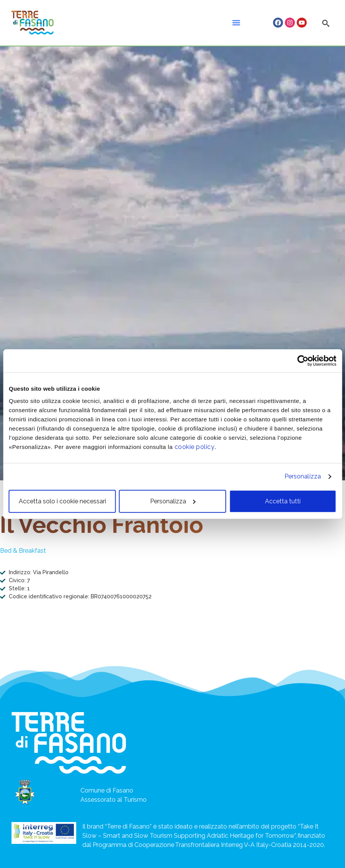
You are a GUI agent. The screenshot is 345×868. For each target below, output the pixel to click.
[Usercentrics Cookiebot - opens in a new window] (303, 361)
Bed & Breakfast (23, 551)
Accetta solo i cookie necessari (62, 501)
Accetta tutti (283, 501)
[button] (236, 23)
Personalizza (303, 476)
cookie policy (195, 446)
